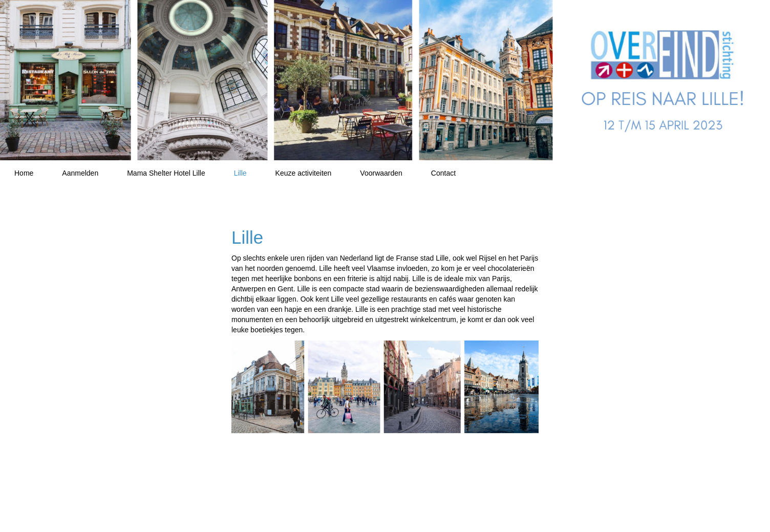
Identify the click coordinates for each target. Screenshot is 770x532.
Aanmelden (80, 173)
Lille (240, 173)
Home (24, 173)
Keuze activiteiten (304, 173)
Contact (443, 173)
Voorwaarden (381, 173)
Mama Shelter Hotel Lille (166, 173)
